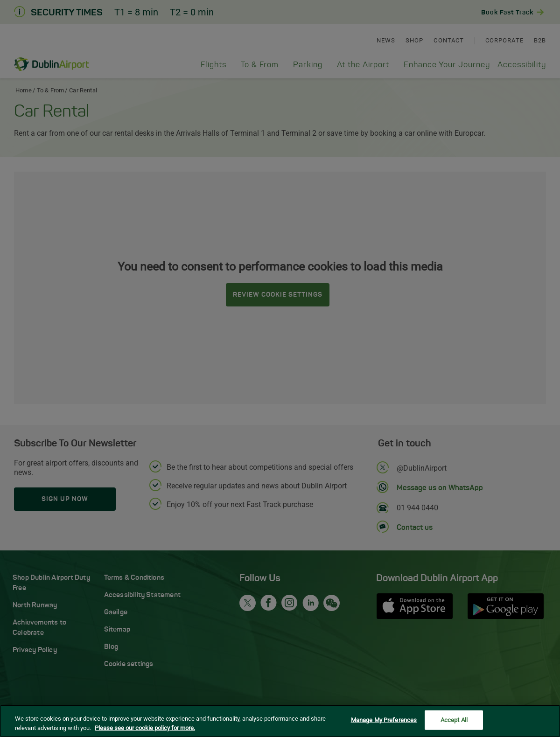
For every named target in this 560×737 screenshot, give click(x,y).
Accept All (454, 721)
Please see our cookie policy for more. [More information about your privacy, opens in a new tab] (145, 729)
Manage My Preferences (384, 721)
